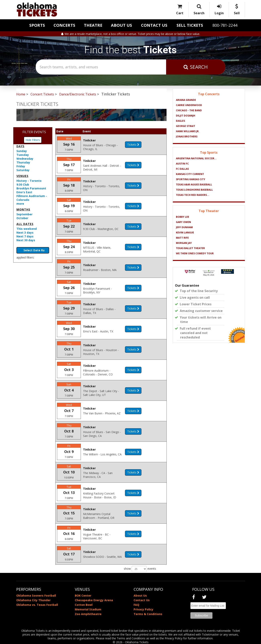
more (20, 204)
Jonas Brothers (187, 136)
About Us (121, 25)
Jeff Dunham (184, 227)
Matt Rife (182, 238)
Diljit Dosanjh (186, 116)
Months (23, 209)
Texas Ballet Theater (190, 248)
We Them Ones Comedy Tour (195, 253)
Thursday (23, 162)
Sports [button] (37, 25)
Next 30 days (26, 240)
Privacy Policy (143, 609)
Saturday (23, 170)
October (22, 218)
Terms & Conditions (148, 614)
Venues (22, 176)
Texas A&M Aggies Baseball (194, 185)
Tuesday (23, 155)
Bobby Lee (183, 217)
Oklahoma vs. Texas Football (37, 605)
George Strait (186, 126)
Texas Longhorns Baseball (194, 190)
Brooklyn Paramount (31, 188)
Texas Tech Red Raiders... (193, 195)
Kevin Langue (185, 233)
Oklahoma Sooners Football (36, 595)
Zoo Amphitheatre (88, 614)
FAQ (136, 605)
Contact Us (154, 25)
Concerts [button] (64, 25)
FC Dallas (182, 169)
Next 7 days (25, 236)
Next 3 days (25, 233)
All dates (25, 224)
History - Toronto (29, 181)
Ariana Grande (186, 100)
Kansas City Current (190, 174)
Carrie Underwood (189, 105)
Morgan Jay (184, 243)
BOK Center (83, 595)
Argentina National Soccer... (196, 158)
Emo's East (24, 192)
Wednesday (25, 159)
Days (20, 146)
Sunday (22, 151)
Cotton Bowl (84, 605)
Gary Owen (183, 222)
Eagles (180, 121)
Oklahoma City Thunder (33, 600)
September (24, 214)
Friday (21, 166)
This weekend (27, 229)
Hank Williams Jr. (188, 131)
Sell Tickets (190, 25)
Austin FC (182, 164)
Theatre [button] (93, 25)
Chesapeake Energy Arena (94, 600)
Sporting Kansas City (191, 179)
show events (140, 569)
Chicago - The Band (189, 110)
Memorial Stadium (88, 609)
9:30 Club (23, 185)
